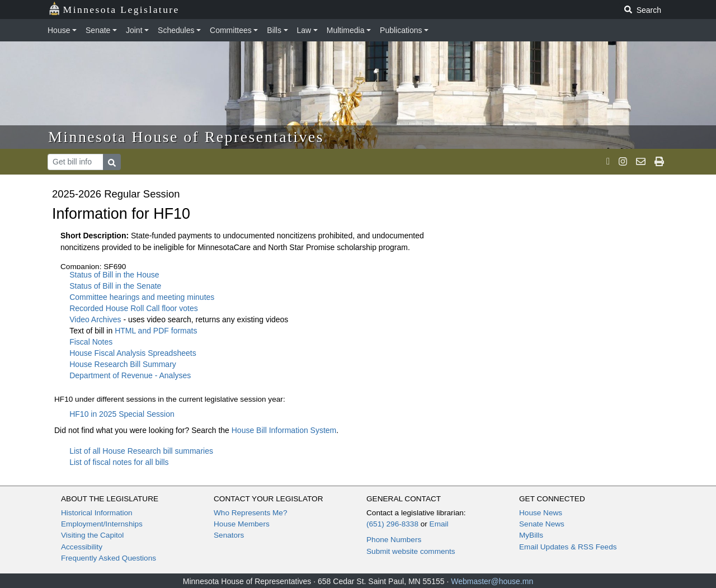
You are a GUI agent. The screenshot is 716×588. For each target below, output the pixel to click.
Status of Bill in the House (114, 275)
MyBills (531, 535)
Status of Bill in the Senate (115, 286)
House (59, 30)
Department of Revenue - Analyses (130, 375)
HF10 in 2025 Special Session (122, 414)
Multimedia (346, 30)
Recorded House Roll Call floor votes (134, 308)
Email (439, 524)
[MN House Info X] (608, 162)
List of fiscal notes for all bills (119, 462)
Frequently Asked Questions (109, 558)
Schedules (176, 30)
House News (541, 513)
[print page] (659, 162)
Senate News (542, 524)
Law (304, 30)
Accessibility (82, 547)
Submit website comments (411, 551)
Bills (274, 30)
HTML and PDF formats (156, 331)
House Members (242, 524)
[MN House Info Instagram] (623, 162)
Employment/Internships (102, 524)
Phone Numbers (394, 540)
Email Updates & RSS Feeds (568, 547)
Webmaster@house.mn (492, 581)
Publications (401, 30)
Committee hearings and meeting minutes (142, 297)
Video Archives (96, 319)
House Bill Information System (284, 430)
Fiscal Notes (91, 342)
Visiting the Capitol (92, 535)
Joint (134, 30)
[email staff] (641, 162)
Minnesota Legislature (114, 9)
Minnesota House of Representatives (186, 137)
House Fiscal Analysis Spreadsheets (133, 353)
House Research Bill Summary (123, 364)
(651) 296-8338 (392, 524)
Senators (229, 535)
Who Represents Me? (250, 513)
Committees (231, 30)
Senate (98, 30)
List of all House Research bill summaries (141, 451)
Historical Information (97, 513)
